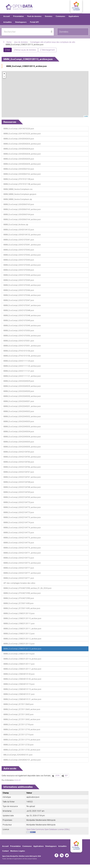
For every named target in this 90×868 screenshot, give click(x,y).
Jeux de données (21, 45)
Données (49, 20)
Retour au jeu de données (25, 53)
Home (9, 45)
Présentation (18, 20)
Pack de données (34, 20)
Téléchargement (47, 53)
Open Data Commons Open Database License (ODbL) (48, 833)
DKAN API (17, 783)
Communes (60, 20)
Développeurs (21, 25)
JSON (57, 779)
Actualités (8, 25)
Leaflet (86, 120)
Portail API (34, 25)
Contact (5, 854)
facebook (56, 859)
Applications (74, 20)
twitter (67, 859)
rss (62, 859)
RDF (66, 779)
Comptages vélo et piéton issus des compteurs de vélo (53, 45)
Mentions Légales (18, 854)
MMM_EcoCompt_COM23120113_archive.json (26, 70)
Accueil (7, 20)
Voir (9, 54)
